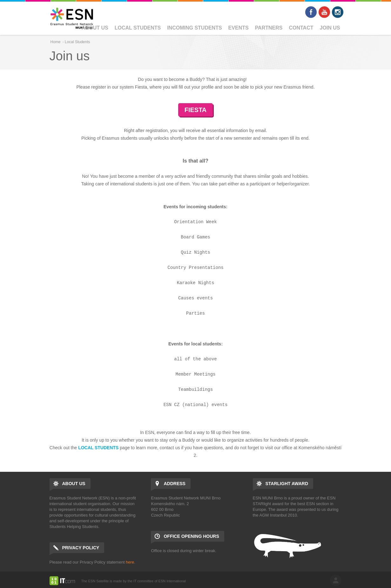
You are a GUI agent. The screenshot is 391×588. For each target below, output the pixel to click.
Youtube (324, 12)
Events (239, 28)
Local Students (138, 28)
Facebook (311, 12)
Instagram (338, 12)
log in (336, 580)
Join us (330, 28)
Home (56, 42)
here (130, 562)
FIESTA (196, 110)
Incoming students (194, 28)
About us (95, 28)
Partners (269, 28)
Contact (301, 28)
